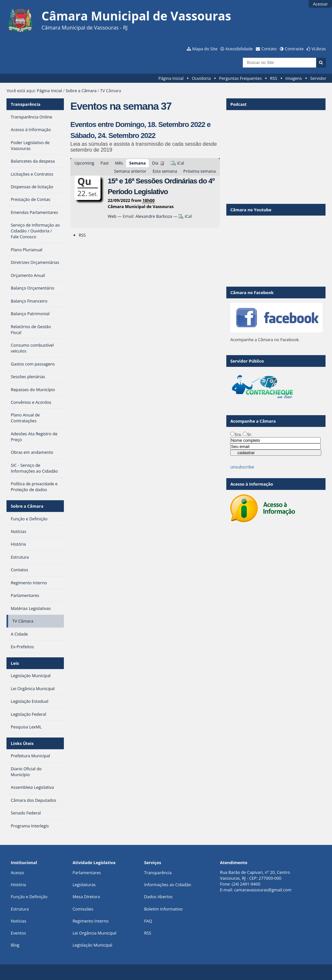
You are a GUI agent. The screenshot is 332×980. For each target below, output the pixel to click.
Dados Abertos (158, 897)
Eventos (18, 933)
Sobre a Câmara (81, 91)
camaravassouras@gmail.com (263, 890)
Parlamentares (87, 873)
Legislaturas (84, 885)
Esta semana (165, 171)
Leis (15, 663)
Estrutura (20, 909)
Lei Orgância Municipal (95, 933)
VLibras (319, 49)
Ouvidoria (202, 78)
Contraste (294, 49)
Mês (119, 163)
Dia (155, 163)
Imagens (294, 78)
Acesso (17, 873)
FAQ (148, 921)
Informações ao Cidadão (167, 885)
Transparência (26, 104)
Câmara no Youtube (251, 210)
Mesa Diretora (86, 897)
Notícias (18, 921)
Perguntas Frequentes (240, 78)
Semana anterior (130, 171)
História (18, 885)
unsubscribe (242, 467)
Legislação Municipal (93, 945)
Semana (137, 163)
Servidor (318, 78)
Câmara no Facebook (252, 292)
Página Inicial (171, 78)
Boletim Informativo (163, 909)
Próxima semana (199, 171)
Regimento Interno (91, 921)
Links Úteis (22, 743)
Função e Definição (29, 897)
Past (105, 163)
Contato (269, 49)
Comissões (83, 909)
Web (112, 216)
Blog (15, 945)
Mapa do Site (205, 49)
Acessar (320, 4)
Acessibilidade (239, 49)
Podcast (238, 104)
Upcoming (84, 163)
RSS (274, 78)
